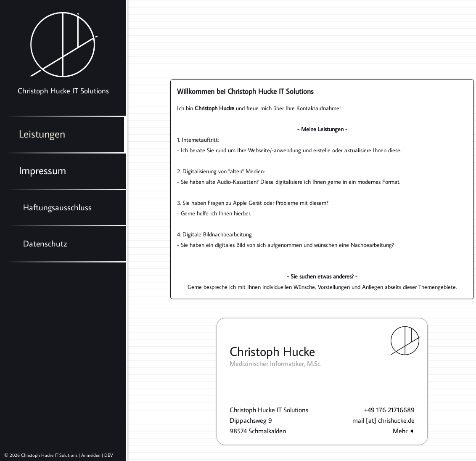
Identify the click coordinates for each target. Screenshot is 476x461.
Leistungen (42, 134)
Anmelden (91, 455)
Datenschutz (45, 243)
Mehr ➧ (404, 431)
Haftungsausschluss (57, 207)
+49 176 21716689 (389, 410)
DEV (108, 455)
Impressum (42, 170)
